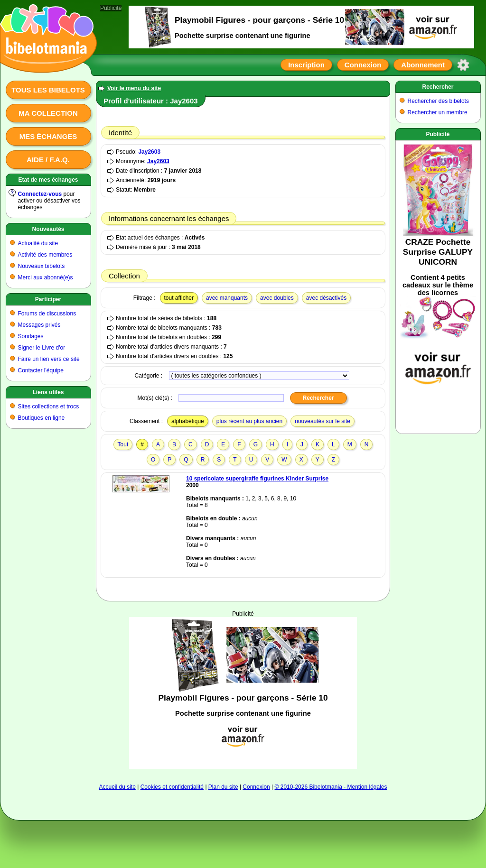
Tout (123, 444)
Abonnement (423, 65)
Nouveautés (48, 229)
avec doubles (277, 298)
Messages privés (39, 325)
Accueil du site (117, 787)
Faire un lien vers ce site (49, 359)
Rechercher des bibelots (438, 101)
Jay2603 (149, 152)
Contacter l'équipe (41, 370)
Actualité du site (38, 243)
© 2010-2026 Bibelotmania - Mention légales (331, 787)
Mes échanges (48, 136)
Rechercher (438, 87)
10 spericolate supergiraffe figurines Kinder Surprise (257, 479)
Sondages (31, 336)
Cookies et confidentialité (172, 787)
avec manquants (227, 298)
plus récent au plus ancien (249, 421)
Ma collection (48, 113)
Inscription (306, 65)
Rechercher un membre (438, 112)
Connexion (363, 65)
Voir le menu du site (134, 88)
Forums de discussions (47, 314)
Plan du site (223, 787)
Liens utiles (48, 392)
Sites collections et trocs (49, 406)
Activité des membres (45, 255)
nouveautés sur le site (322, 421)
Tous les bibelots (48, 90)
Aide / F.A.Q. (48, 160)
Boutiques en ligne (42, 418)
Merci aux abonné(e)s (46, 277)
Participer (48, 299)
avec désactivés (326, 298)
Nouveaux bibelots (42, 266)
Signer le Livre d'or (42, 348)
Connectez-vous (40, 194)
